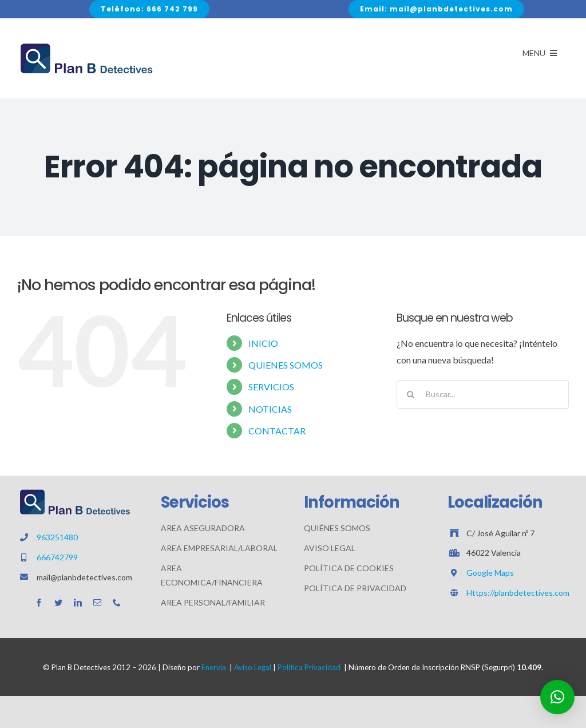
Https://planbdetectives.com (518, 593)
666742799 (57, 557)
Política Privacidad (309, 667)
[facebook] (39, 603)
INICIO (263, 343)
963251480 (57, 537)
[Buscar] (411, 394)
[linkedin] (78, 603)
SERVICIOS (271, 387)
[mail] (97, 603)
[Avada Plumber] (86, 45)
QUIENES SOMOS (286, 365)
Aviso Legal (253, 667)
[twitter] (58, 603)
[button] (557, 697)
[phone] (117, 603)
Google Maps (490, 573)
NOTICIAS (270, 409)
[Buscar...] (483, 394)
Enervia (214, 667)
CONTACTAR (277, 431)
